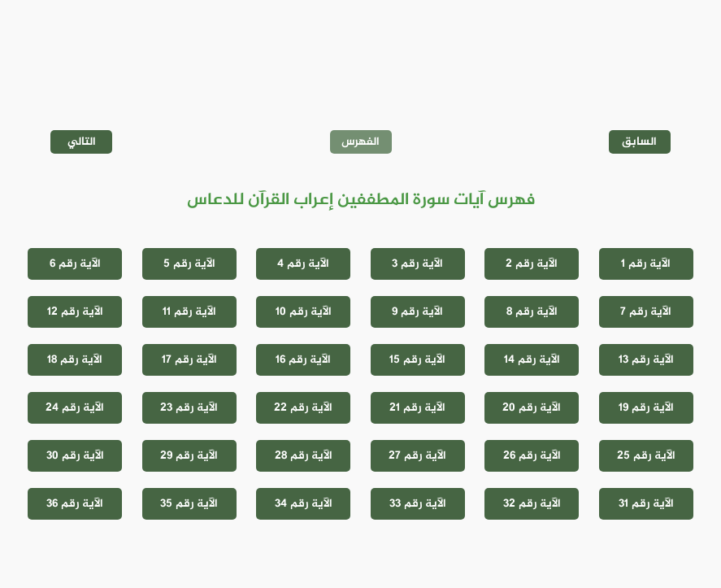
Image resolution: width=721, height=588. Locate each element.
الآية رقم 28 (304, 456)
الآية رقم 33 (418, 504)
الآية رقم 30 (75, 456)
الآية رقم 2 (532, 264)
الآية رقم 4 (303, 264)
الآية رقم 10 (304, 312)
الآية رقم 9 (417, 312)
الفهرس (360, 142)
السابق (639, 142)
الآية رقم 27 (417, 456)
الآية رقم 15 (417, 360)
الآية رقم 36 (75, 504)
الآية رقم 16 (303, 360)
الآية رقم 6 (75, 264)
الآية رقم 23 (189, 408)
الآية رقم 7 (646, 312)
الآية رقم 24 (75, 408)
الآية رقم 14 (532, 360)
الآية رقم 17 (189, 360)
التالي (82, 142)
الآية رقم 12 (75, 312)
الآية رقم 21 (417, 408)
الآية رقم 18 (75, 360)
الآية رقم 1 (646, 264)
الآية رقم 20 (532, 408)
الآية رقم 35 (189, 504)
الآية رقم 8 (532, 312)
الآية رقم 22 (303, 408)
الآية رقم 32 (532, 504)
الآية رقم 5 (189, 264)
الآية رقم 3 (417, 264)
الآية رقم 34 (304, 504)
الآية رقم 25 (646, 456)
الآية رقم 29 (189, 456)
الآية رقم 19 (646, 408)
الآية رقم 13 (646, 360)
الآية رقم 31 (646, 504)
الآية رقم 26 (532, 456)
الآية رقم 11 (189, 312)
